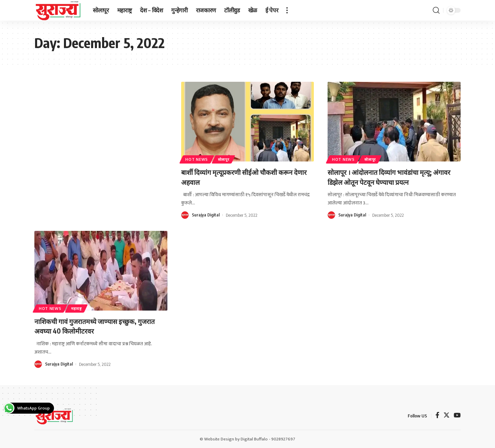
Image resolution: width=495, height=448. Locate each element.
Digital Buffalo (254, 439)
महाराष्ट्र (81, 308)
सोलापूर (228, 159)
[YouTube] (457, 416)
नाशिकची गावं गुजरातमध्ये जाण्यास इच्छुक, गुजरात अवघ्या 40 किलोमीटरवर (93, 326)
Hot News (198, 159)
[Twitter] (447, 416)
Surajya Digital (206, 215)
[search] (436, 10)
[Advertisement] (101, 133)
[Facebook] (437, 416)
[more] (287, 10)
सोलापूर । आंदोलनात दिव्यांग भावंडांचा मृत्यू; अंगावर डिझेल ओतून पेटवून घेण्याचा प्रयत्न (388, 177)
